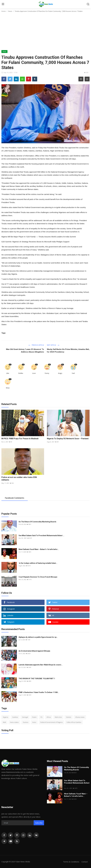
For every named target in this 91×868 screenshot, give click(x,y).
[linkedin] (30, 835)
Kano (34, 722)
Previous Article (36, 345)
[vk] (36, 835)
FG (41, 717)
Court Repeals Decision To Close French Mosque (38, 577)
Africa (49, 717)
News (10, 11)
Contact (85, 862)
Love (34, 373)
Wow (8, 388)
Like (8, 373)
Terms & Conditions (71, 862)
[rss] (17, 841)
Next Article (53, 345)
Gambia (15, 717)
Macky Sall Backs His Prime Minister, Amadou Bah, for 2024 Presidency (68, 351)
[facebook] (4, 835)
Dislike (21, 373)
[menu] (3, 4)
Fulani (34, 717)
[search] (88, 4)
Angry (60, 373)
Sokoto (69, 717)
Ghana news (80, 717)
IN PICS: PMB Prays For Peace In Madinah (20, 439)
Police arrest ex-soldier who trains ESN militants (19, 479)
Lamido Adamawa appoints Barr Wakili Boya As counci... (41, 665)
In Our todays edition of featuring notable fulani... (38, 563)
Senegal (25, 717)
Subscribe (39, 823)
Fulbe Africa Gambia (74, 722)
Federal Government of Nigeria (51, 722)
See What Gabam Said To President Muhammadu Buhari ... (41, 536)
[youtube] (11, 841)
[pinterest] (17, 835)
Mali (4, 722)
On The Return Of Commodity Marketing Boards (37, 522)
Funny (47, 373)
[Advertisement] (45, 32)
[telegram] (4, 841)
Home (4, 11)
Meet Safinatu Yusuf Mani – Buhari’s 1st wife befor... (39, 549)
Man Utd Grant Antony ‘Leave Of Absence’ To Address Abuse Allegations (25, 351)
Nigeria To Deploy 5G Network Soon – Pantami (68, 439)
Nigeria (6, 717)
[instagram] (23, 835)
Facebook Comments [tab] (15, 498)
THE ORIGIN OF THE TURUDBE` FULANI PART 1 (37, 679)
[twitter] (11, 835)
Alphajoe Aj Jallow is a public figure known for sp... (38, 637)
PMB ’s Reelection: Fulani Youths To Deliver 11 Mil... (39, 692)
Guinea (26, 722)
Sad (73, 373)
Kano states (14, 722)
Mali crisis (58, 717)
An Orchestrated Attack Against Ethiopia (34, 651)
